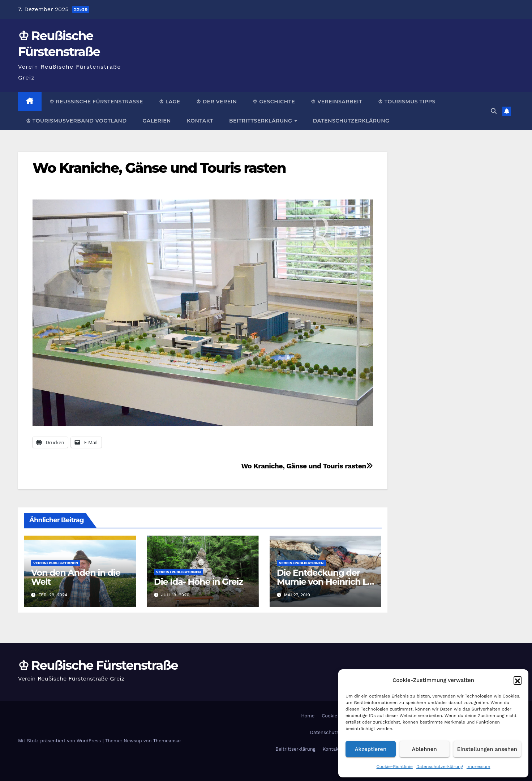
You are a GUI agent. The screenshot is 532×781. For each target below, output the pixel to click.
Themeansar (167, 741)
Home (308, 716)
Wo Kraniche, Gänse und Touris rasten (159, 168)
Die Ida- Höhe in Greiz (198, 582)
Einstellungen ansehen (487, 749)
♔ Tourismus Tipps (407, 102)
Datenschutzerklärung (440, 767)
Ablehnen (424, 749)
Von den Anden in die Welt (76, 577)
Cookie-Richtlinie (395, 767)
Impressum (479, 767)
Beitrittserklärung (261, 121)
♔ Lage (170, 102)
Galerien (156, 121)
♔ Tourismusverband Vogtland (76, 121)
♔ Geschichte (274, 102)
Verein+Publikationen (56, 563)
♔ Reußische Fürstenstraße (96, 102)
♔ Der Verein (217, 102)
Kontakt (200, 121)
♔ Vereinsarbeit (336, 102)
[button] (518, 680)
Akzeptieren (371, 749)
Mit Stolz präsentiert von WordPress (60, 741)
